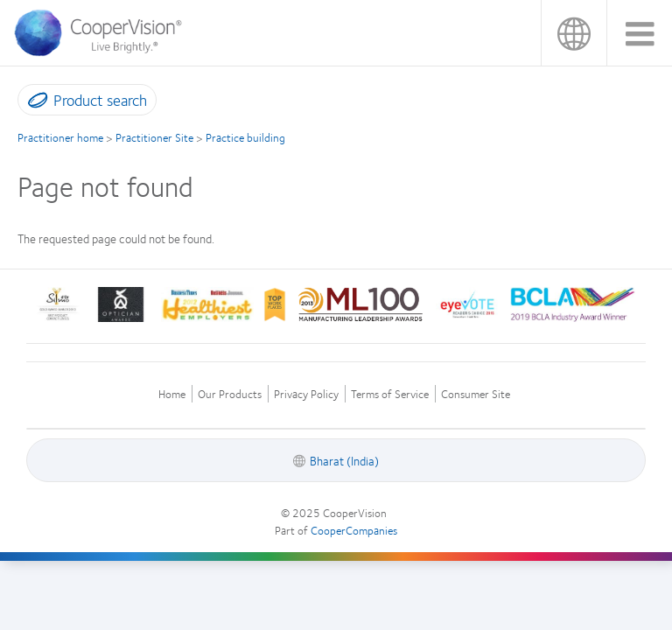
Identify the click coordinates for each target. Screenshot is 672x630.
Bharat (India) (574, 33)
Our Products (230, 394)
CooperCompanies (354, 530)
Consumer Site (476, 394)
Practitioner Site (154, 137)
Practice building (245, 137)
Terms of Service (390, 394)
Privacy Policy (306, 394)
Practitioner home (60, 137)
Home (172, 394)
